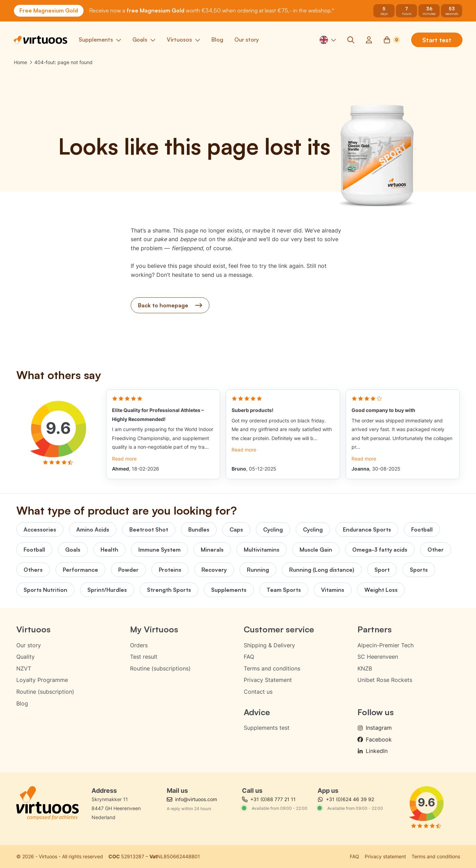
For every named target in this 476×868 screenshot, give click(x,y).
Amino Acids (93, 529)
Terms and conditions (272, 668)
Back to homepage (170, 306)
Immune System (159, 550)
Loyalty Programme (42, 680)
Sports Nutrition (45, 590)
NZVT (24, 668)
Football (422, 529)
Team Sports (284, 590)
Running (258, 570)
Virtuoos (33, 629)
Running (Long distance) (322, 570)
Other (436, 550)
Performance (80, 570)
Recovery (214, 570)
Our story (29, 645)
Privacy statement (385, 856)
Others (33, 570)
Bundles (199, 529)
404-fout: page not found (63, 63)
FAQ (249, 657)
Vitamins (333, 590)
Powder (128, 570)
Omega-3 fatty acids (380, 550)
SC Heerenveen (378, 657)
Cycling (273, 529)
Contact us (258, 692)
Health (109, 550)
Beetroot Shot (149, 529)
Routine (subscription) (45, 692)
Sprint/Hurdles (107, 590)
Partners (375, 629)
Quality (25, 657)
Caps (236, 529)
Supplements (229, 590)
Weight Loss (381, 590)
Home (20, 63)
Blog (22, 703)
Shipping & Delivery (269, 645)
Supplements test (267, 728)
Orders (139, 645)
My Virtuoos (154, 629)
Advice (257, 712)
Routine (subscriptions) (160, 668)
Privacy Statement (268, 680)
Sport (382, 570)
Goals (73, 550)
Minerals (212, 550)
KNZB (365, 668)
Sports (419, 570)
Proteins (170, 570)
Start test (436, 40)
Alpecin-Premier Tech (386, 645)
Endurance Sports (367, 529)
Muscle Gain (316, 550)
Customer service (279, 629)
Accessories (40, 529)
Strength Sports (169, 590)
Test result (144, 657)
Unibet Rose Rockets (385, 680)
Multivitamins (262, 550)
